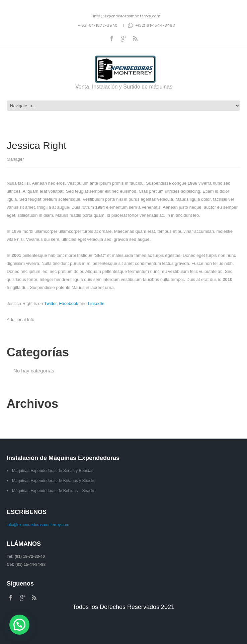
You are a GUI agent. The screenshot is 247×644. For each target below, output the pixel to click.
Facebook (69, 303)
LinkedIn (96, 303)
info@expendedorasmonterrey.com (127, 16)
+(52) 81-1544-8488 (151, 25)
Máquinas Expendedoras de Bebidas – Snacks (54, 491)
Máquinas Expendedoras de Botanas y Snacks (54, 481)
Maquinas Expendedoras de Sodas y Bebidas (53, 471)
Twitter (51, 303)
